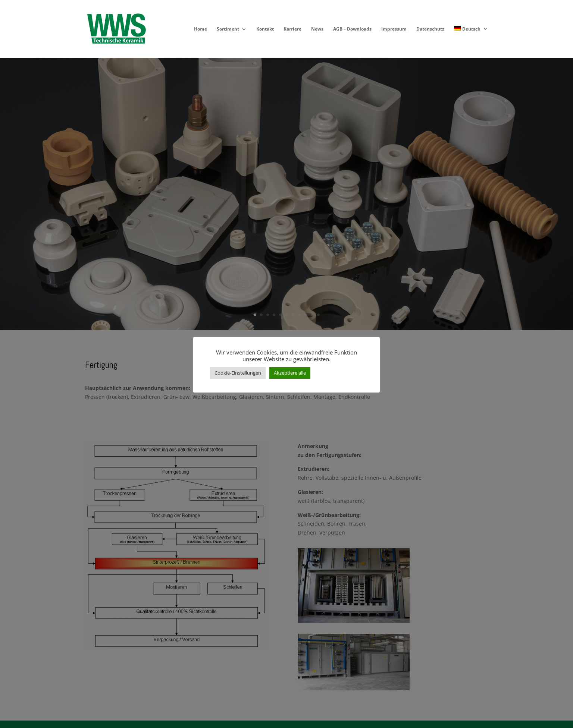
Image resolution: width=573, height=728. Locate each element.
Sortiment (228, 29)
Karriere (292, 29)
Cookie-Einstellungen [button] (238, 373)
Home (201, 29)
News (317, 29)
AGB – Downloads (352, 29)
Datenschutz (430, 29)
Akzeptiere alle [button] (290, 373)
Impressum (394, 29)
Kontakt (265, 29)
